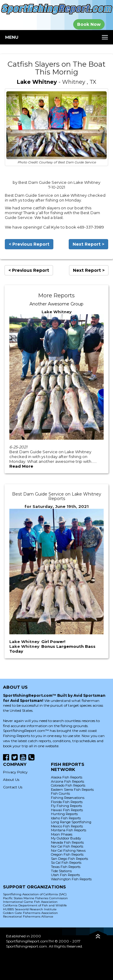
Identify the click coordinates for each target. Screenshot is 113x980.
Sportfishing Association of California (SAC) (35, 894)
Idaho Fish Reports (66, 818)
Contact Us (13, 787)
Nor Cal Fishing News (68, 851)
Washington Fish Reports (71, 879)
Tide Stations (61, 871)
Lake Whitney (37, 82)
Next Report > (88, 244)
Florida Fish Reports (67, 802)
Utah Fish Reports (65, 875)
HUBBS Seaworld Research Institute (30, 909)
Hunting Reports (64, 814)
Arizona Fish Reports (67, 781)
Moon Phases (62, 834)
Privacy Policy (15, 772)
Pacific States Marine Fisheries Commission (35, 898)
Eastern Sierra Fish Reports (72, 790)
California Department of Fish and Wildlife (35, 905)
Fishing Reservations (68, 798)
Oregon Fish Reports (67, 854)
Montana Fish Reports (69, 830)
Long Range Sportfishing (71, 822)
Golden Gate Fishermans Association (30, 913)
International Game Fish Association (30, 902)
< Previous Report (29, 244)
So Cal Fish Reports (66, 863)
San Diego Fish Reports (69, 859)
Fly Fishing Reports (66, 806)
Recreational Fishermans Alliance (28, 916)
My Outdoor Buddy (66, 838)
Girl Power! (53, 642)
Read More (21, 466)
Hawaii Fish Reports (67, 810)
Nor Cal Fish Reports (67, 846)
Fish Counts (60, 793)
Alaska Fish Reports (67, 777)
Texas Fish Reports (66, 867)
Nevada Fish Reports (67, 842)
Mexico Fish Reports (67, 826)
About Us (11, 780)
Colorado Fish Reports (68, 785)
